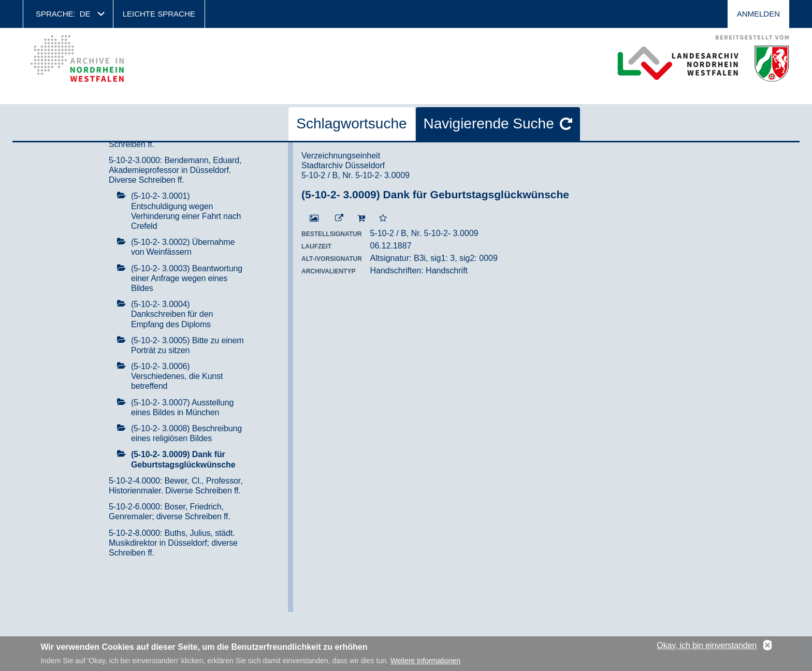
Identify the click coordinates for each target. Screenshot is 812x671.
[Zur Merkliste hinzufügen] (383, 218)
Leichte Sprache (159, 14)
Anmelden (758, 14)
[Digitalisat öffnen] (314, 218)
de (85, 14)
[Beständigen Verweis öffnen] (339, 218)
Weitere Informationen (425, 663)
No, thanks (767, 648)
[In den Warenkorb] (361, 218)
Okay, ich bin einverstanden (707, 647)
